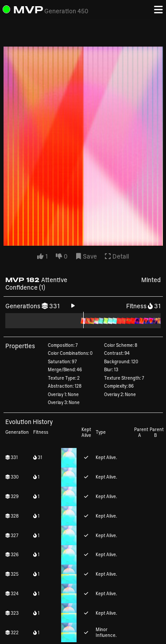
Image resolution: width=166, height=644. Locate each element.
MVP (28, 10)
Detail (117, 257)
